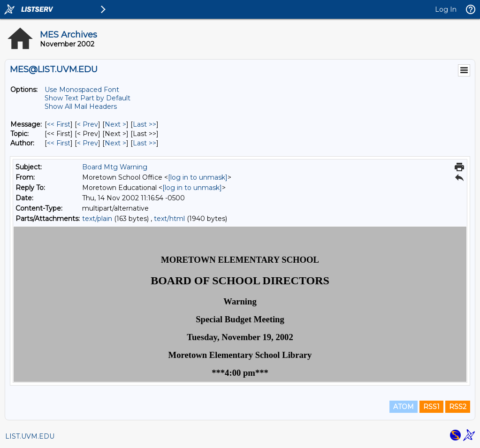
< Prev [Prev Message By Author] (88, 143)
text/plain (97, 219)
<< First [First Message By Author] (59, 143)
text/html (169, 219)
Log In (446, 9)
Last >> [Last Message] (145, 124)
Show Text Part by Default (88, 98)
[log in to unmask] (198, 177)
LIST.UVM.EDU (30, 436)
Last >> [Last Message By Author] (145, 143)
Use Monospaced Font (82, 90)
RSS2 (458, 407)
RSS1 (431, 407)
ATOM (404, 407)
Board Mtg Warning (115, 167)
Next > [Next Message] (115, 124)
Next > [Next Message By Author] (115, 143)
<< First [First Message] (59, 124)
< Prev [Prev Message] (88, 124)
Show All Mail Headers (81, 106)
